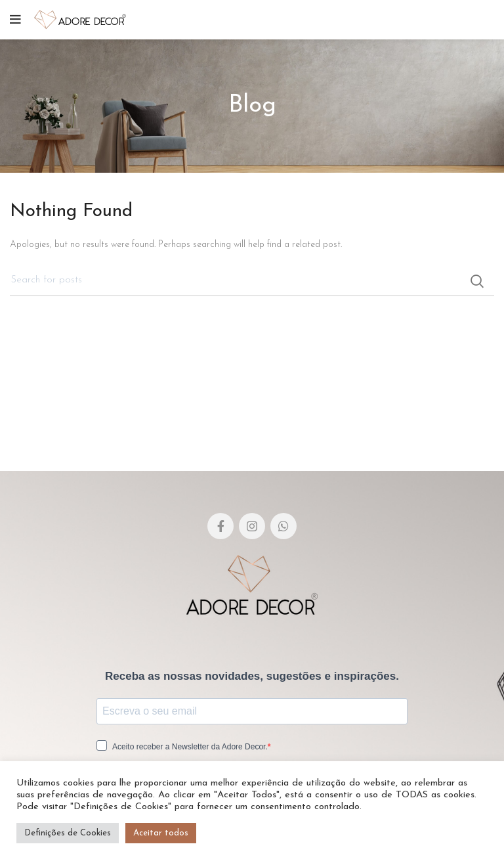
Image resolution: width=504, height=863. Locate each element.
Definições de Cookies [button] (68, 833)
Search (476, 281)
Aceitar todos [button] (161, 833)
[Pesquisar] (252, 281)
